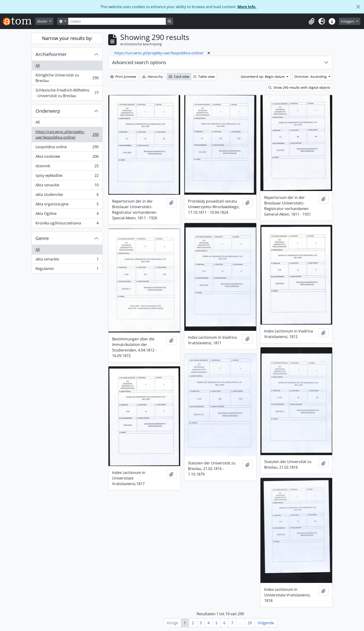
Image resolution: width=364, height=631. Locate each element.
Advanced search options (139, 62)
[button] (312, 21)
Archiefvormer (51, 54)
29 (250, 623)
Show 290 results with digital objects (299, 87)
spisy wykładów (67, 176)
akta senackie (67, 260)
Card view (179, 77)
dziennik (67, 167)
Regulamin (67, 269)
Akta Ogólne (67, 215)
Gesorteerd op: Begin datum (263, 77)
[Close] (358, 7)
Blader (43, 21)
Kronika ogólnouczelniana (67, 224)
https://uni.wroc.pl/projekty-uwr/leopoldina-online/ (67, 135)
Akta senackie (67, 186)
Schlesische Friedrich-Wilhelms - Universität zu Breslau (67, 93)
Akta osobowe (67, 157)
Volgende (266, 623)
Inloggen (348, 21)
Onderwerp (48, 111)
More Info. (247, 7)
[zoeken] (117, 21)
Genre (42, 238)
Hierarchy (152, 77)
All (38, 66)
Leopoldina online (67, 148)
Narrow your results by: (67, 38)
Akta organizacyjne (67, 205)
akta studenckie (67, 196)
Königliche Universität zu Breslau (67, 78)
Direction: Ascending (311, 77)
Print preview (123, 77)
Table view (204, 77)
